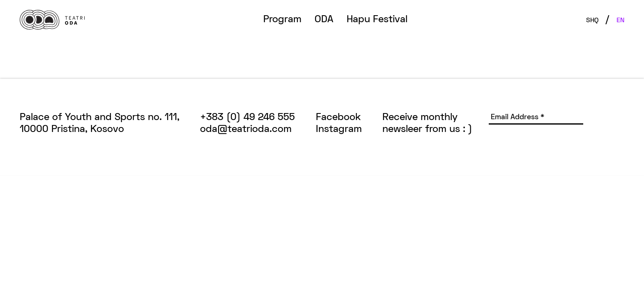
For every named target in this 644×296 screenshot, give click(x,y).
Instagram (339, 129)
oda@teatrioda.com (246, 129)
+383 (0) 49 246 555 (247, 118)
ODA (324, 20)
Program (282, 20)
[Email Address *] (536, 118)
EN (620, 21)
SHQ (592, 21)
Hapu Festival (377, 20)
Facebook (338, 118)
